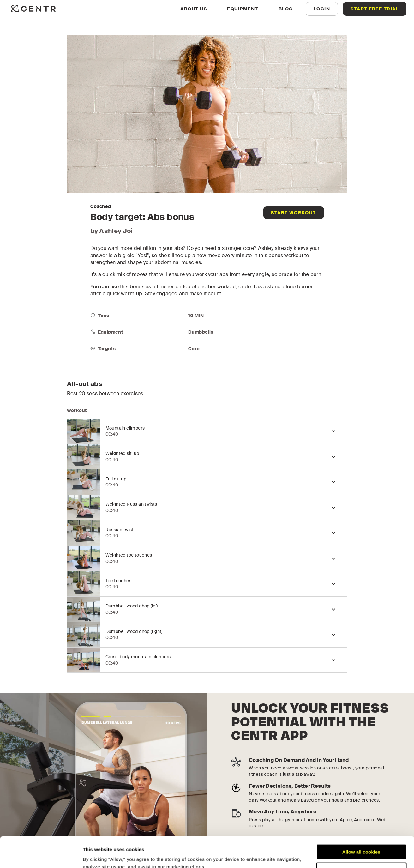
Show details (97, 856)
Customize (362, 842)
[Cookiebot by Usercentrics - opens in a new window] (41, 856)
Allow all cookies (361, 823)
